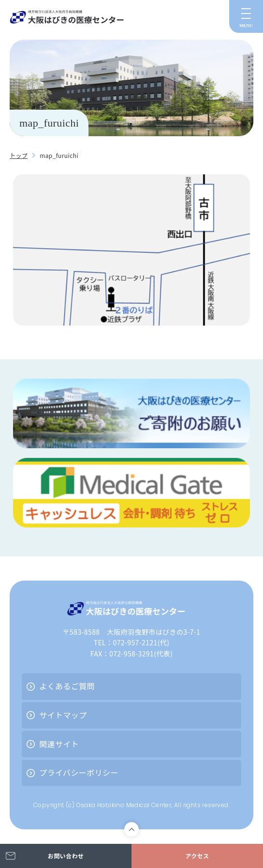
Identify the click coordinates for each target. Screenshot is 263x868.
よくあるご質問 (67, 686)
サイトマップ (63, 715)
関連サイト (59, 744)
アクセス (197, 856)
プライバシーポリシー (79, 772)
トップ (19, 155)
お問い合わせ (66, 856)
